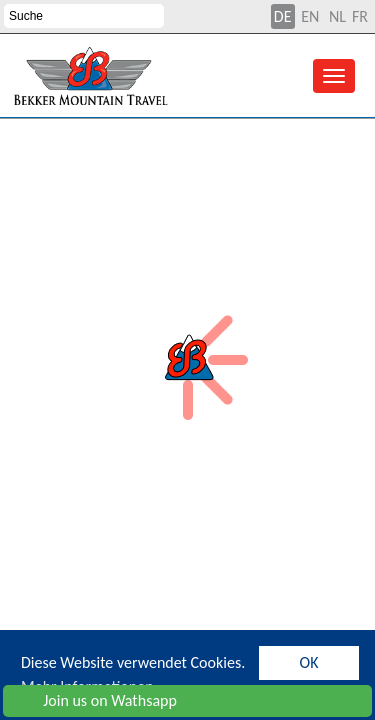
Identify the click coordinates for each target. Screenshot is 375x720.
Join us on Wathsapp (94, 701)
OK (309, 662)
